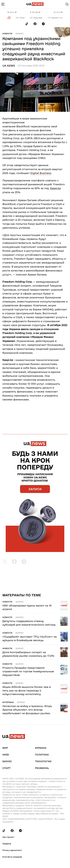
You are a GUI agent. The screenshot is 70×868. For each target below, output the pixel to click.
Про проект (8, 837)
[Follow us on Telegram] (43, 24)
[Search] (67, 4)
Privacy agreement (12, 850)
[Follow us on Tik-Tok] (27, 24)
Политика (42, 755)
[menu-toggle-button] (3, 4)
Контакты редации (12, 857)
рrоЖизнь (42, 768)
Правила (7, 844)
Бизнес (20, 34)
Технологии (43, 761)
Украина (41, 748)
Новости (7, 34)
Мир (5, 748)
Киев (6, 755)
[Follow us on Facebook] (35, 24)
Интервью (8, 702)
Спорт (7, 768)
